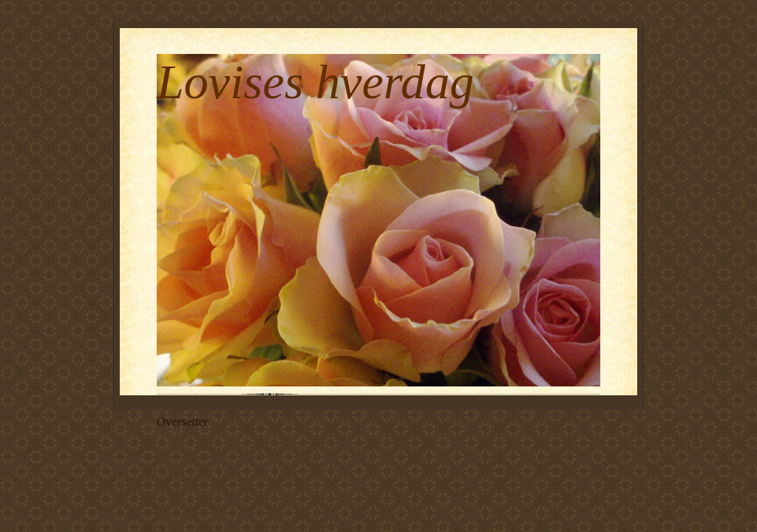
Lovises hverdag (315, 82)
